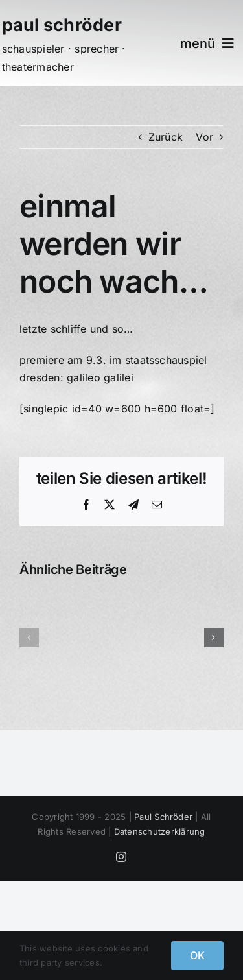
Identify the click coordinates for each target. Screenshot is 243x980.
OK (197, 955)
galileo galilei (100, 377)
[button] (29, 638)
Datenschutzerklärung (160, 831)
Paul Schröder (163, 817)
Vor (204, 137)
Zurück (166, 137)
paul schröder (62, 25)
